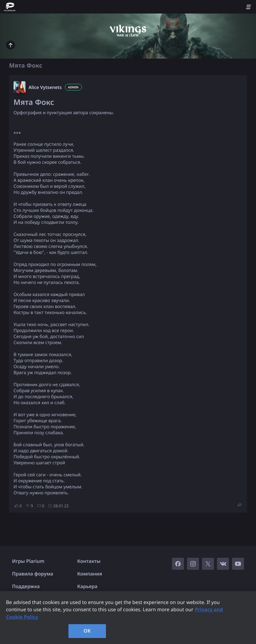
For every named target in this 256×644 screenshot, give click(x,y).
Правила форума (33, 574)
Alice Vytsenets (45, 87)
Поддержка (26, 586)
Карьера (87, 586)
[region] (128, 618)
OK (87, 631)
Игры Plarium (28, 561)
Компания (90, 574)
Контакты (89, 561)
